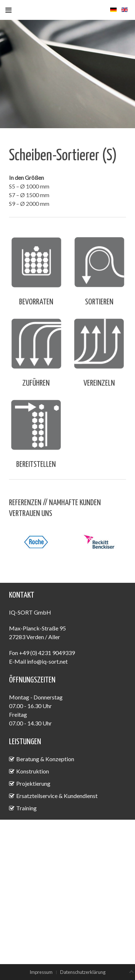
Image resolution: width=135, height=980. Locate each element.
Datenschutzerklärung (83, 972)
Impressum (41, 972)
